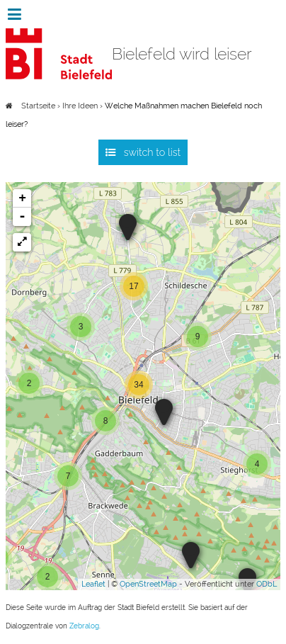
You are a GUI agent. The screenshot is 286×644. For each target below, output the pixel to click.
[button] (22, 242)
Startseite (38, 106)
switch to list (153, 152)
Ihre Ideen (80, 106)
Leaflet (93, 584)
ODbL (267, 584)
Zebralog (84, 626)
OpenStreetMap (148, 584)
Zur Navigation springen (0, 14)
